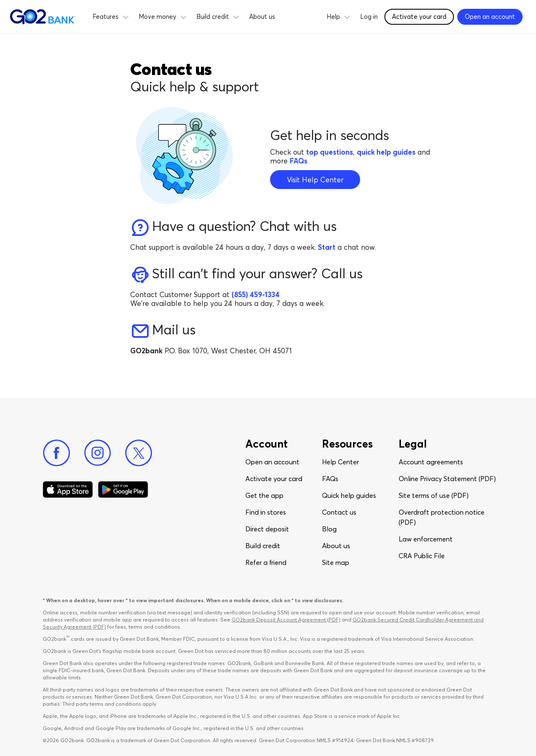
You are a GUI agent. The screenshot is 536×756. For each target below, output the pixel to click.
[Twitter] (139, 453)
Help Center (340, 462)
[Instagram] (98, 453)
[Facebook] (57, 453)
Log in (369, 17)
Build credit (263, 546)
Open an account (272, 462)
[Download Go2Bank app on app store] (68, 489)
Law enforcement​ (426, 539)
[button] (126, 16)
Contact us (339, 512)
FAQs (330, 479)
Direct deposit (267, 529)
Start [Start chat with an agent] (327, 247)
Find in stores (266, 512)
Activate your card (274, 479)
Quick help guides (349, 495)
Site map (336, 562)
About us (262, 17)
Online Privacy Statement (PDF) (447, 479)
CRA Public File (422, 556)
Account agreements (431, 462)
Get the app (264, 495)
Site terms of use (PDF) (434, 495)
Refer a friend (266, 562)
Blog (329, 529)
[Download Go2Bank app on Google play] (123, 489)
